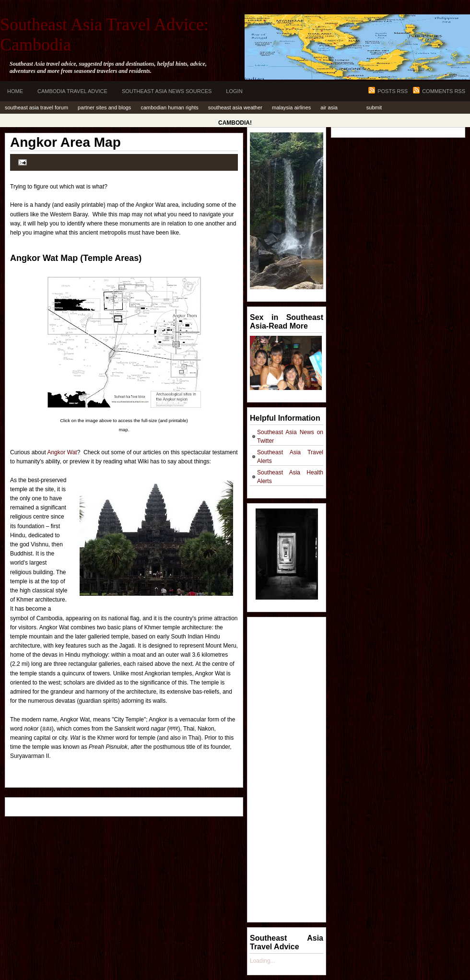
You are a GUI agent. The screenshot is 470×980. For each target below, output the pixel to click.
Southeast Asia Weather (235, 107)
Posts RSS (393, 91)
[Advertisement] (288, 766)
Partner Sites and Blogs (104, 107)
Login (234, 91)
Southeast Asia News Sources (167, 91)
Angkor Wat (62, 452)
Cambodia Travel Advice (72, 91)
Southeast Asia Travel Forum (36, 107)
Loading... (263, 961)
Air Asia (329, 107)
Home (15, 91)
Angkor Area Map (65, 142)
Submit (374, 107)
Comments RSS (444, 91)
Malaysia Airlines (291, 107)
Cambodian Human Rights (169, 107)
